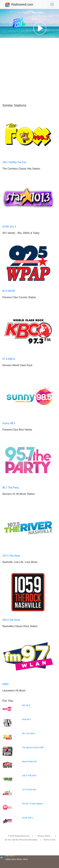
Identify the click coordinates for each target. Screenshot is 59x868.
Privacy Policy (44, 836)
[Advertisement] (29, 71)
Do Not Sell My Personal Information (21, 840)
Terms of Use (49, 840)
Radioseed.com (22, 5)
